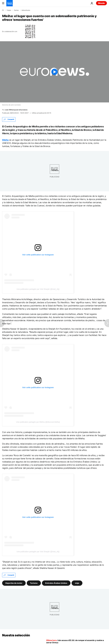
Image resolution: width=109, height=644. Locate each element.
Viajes (9, 10)
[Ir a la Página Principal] (10, 3)
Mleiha (5, 140)
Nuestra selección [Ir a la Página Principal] (16, 635)
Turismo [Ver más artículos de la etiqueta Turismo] (34, 583)
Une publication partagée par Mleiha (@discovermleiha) (38, 422)
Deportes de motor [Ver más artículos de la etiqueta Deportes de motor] (14, 583)
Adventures (26, 10)
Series (16, 10)
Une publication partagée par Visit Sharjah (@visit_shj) (38, 289)
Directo (101, 3)
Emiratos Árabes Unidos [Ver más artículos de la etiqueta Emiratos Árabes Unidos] (56, 583)
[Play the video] (54, 72)
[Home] (3, 10)
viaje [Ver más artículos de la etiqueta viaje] (77, 583)
